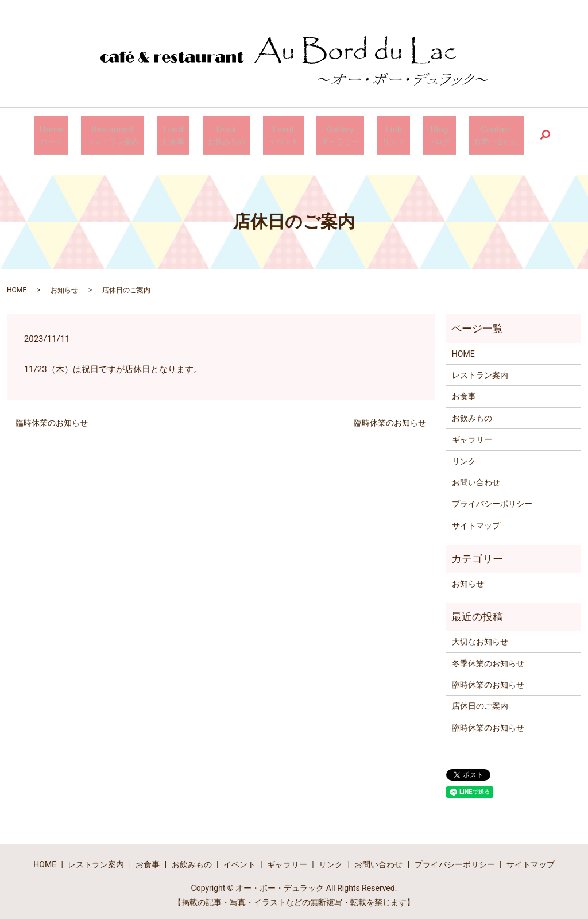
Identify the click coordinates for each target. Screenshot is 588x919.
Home (92, 133)
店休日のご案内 (480, 701)
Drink (239, 133)
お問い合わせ (476, 478)
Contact (457, 133)
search (501, 133)
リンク (464, 456)
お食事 (464, 392)
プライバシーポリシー (492, 499)
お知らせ (64, 285)
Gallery (332, 133)
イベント (239, 860)
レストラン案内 (480, 370)
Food (196, 133)
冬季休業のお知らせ (488, 658)
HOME (17, 285)
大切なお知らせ (480, 637)
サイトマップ (476, 521)
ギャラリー (472, 435)
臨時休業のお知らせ (52, 418)
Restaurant (146, 133)
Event (286, 133)
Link (375, 133)
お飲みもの (472, 414)
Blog (410, 133)
